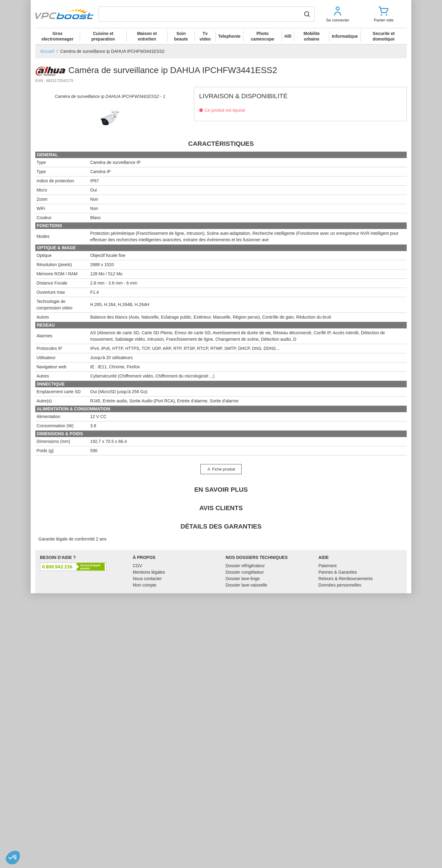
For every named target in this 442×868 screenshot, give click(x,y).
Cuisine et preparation (103, 36)
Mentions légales (149, 715)
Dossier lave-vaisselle (246, 728)
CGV (138, 708)
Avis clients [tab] (221, 651)
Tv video (205, 36)
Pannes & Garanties (338, 715)
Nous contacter (147, 721)
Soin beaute (181, 36)
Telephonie (229, 36)
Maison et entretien (147, 36)
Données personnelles (340, 728)
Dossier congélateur (245, 715)
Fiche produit (221, 612)
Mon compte (145, 728)
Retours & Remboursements (346, 721)
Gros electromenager (57, 36)
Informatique (345, 36)
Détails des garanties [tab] (221, 669)
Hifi (288, 36)
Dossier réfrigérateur (245, 708)
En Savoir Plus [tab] (221, 632)
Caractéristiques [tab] (221, 286)
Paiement (328, 708)
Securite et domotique (384, 36)
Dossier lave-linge (243, 721)
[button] (338, 14)
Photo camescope (262, 36)
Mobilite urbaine (312, 36)
